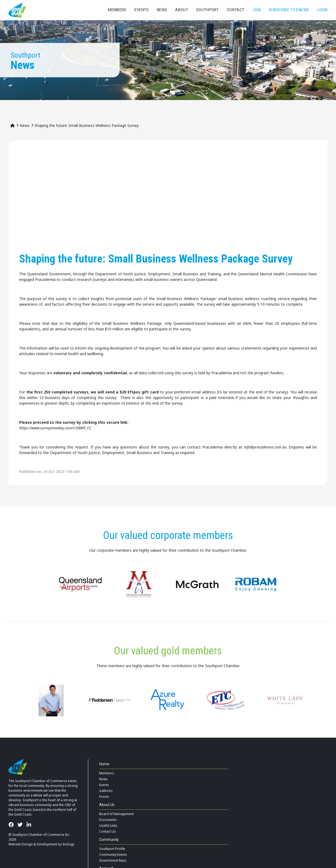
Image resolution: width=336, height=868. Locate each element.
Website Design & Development (33, 844)
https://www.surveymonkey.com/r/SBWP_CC (55, 428)
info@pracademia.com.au (265, 447)
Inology (68, 844)
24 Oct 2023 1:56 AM (61, 472)
